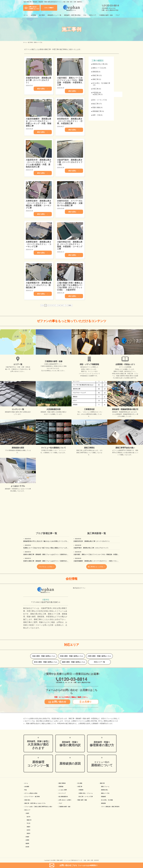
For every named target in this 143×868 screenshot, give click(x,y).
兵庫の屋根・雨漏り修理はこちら (99, 656)
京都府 (27, 837)
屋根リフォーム (105, 787)
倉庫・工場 (96, 115)
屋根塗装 (95, 72)
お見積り (86, 702)
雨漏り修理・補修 (82, 800)
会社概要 (33, 15)
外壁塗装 (95, 93)
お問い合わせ (57, 702)
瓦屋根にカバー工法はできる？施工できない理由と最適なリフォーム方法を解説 (48, 548)
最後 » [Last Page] (70, 305)
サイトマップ (62, 793)
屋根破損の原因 (70, 764)
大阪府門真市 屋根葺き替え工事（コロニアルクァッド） (91, 548)
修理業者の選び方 (102, 744)
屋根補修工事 (97, 111)
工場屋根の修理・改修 (106, 15)
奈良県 (27, 847)
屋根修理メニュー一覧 (54, 15)
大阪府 (27, 813)
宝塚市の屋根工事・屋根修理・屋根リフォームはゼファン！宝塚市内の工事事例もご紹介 (51, 561)
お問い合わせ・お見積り (65, 800)
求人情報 (80, 783)
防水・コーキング (98, 100)
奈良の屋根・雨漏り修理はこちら (46, 662)
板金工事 (95, 104)
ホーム (26, 15)
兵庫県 (27, 840)
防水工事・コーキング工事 (86, 797)
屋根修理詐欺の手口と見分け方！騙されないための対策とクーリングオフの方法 (48, 541)
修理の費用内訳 (70, 744)
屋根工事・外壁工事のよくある (35, 803)
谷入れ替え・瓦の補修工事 (101, 83)
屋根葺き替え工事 (98, 64)
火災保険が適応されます (38, 745)
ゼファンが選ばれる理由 (31, 793)
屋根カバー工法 (98, 68)
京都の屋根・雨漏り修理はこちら (71, 656)
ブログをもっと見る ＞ (46, 567)
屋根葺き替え (105, 790)
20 (62, 305)
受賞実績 (61, 787)
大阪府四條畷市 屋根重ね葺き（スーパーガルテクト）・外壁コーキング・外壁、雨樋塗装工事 (103, 561)
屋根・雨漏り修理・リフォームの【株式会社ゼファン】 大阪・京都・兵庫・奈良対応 (76, 860)
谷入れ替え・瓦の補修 (107, 800)
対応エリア (93, 15)
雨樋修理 (103, 797)
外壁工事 (95, 89)
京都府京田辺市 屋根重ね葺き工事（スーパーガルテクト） (92, 541)
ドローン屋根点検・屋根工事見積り (110, 807)
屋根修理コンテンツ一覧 (38, 764)
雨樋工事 (95, 75)
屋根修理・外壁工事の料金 (72, 15)
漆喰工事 (95, 79)
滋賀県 (27, 843)
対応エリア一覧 (99, 662)
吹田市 (28, 830)
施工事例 (42, 15)
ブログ (118, 15)
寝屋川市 (29, 820)
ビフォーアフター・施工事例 (32, 797)
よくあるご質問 (63, 790)
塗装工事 (97, 94)
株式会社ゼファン (79, 588)
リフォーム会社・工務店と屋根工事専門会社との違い (38, 807)
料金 (26, 790)
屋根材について (102, 764)
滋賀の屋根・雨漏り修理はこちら (74, 662)
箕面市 (28, 833)
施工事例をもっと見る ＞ (97, 567)
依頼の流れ (27, 800)
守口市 (28, 823)
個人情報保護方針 (63, 797)
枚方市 (28, 817)
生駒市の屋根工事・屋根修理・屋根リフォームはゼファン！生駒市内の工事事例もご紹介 (51, 554)
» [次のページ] (67, 305)
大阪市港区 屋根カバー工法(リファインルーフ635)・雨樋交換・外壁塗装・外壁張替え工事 (102, 554)
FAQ (85, 15)
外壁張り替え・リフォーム (86, 793)
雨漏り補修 (96, 107)
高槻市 (28, 827)
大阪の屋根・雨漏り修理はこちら (44, 656)
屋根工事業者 (62, 783)
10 (59, 305)
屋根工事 (102, 783)
